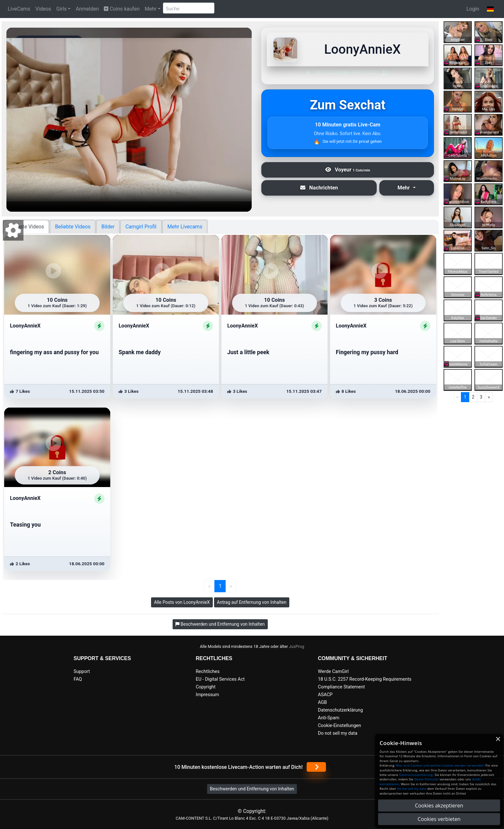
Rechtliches (208, 672)
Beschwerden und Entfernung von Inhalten (252, 789)
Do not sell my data (338, 733)
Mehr (151, 9)
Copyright (206, 687)
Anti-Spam (329, 718)
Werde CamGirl (333, 672)
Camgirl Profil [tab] (141, 227)
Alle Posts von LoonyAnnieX (182, 602)
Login (473, 9)
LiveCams (19, 9)
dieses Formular (426, 779)
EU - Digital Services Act (220, 679)
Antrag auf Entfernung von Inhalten (252, 602)
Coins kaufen (122, 9)
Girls (61, 9)
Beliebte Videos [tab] (73, 227)
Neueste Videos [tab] (26, 227)
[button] (490, 9)
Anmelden (87, 9)
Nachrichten (319, 188)
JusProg (297, 646)
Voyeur (348, 170)
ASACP (325, 695)
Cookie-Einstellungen (339, 726)
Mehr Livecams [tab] (185, 227)
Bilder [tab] (108, 227)
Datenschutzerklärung (340, 710)
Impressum (207, 695)
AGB (322, 702)
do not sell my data (412, 789)
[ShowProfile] (99, 326)
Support (82, 672)
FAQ (78, 679)
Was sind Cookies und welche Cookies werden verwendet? (440, 765)
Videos (43, 9)
